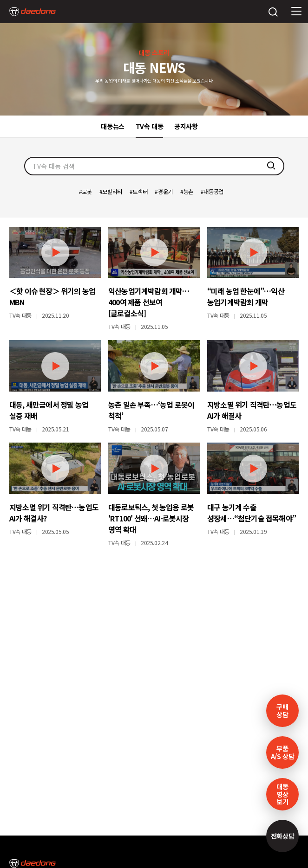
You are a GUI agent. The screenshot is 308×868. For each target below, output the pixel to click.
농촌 (188, 192)
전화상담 (283, 836)
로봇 (87, 192)
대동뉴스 (113, 126)
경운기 (165, 192)
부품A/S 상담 (283, 752)
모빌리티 (112, 192)
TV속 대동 (150, 126)
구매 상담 (282, 710)
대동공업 (213, 192)
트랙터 (140, 192)
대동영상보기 (282, 794)
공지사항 (186, 126)
